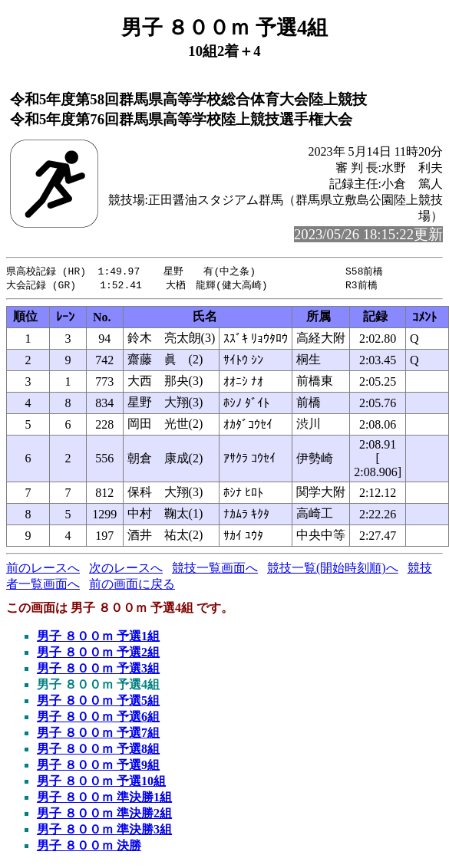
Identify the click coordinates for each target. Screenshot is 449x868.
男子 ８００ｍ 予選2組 (98, 654)
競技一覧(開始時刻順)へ (333, 569)
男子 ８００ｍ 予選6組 (98, 718)
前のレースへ (43, 569)
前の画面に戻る (132, 585)
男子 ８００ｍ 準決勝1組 (104, 799)
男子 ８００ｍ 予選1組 (98, 638)
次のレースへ (126, 569)
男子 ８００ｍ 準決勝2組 (104, 815)
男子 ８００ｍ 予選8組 (98, 750)
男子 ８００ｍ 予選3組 (98, 670)
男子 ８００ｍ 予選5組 (98, 702)
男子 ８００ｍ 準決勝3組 (104, 831)
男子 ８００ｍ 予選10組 (101, 783)
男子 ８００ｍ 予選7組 (98, 734)
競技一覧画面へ (215, 569)
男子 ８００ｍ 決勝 (89, 847)
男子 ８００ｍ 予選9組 (98, 766)
